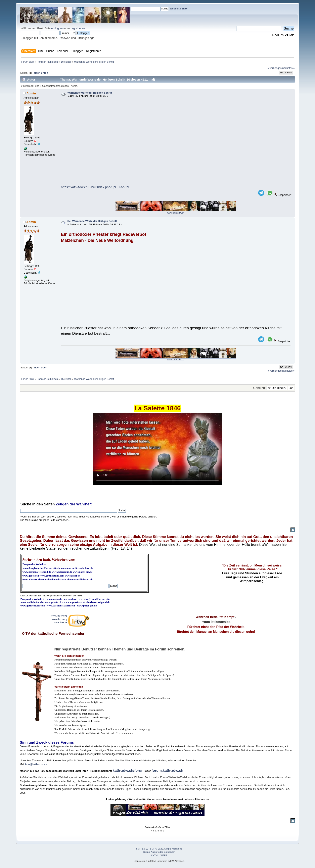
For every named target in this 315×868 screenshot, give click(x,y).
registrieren (78, 28)
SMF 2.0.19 (142, 849)
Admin (31, 93)
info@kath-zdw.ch (36, 764)
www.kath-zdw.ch (176, 213)
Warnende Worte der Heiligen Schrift (90, 93)
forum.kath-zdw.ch (167, 771)
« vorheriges (274, 68)
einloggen (57, 28)
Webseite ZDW (179, 9)
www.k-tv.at (60, 622)
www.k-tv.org (59, 619)
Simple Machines (173, 849)
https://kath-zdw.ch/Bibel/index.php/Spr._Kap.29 (95, 187)
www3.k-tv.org (59, 616)
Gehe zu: (259, 388)
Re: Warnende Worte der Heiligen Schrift (92, 221)
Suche (26, 504)
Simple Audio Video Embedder (159, 852)
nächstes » (288, 68)
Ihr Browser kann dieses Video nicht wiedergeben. (157, 449)
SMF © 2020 (157, 849)
